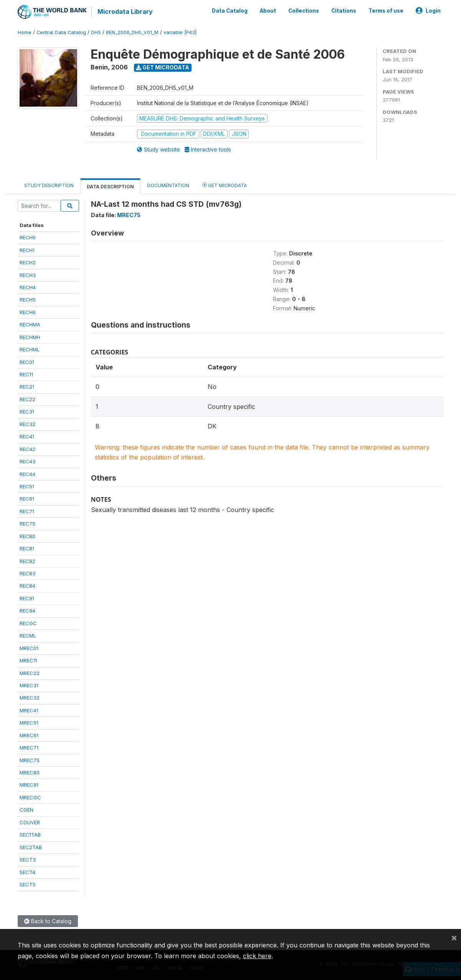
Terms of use (386, 11)
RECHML (30, 349)
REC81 (27, 548)
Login (428, 11)
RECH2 (28, 262)
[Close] (454, 937)
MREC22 (30, 673)
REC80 (27, 536)
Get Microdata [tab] (225, 185)
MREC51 (29, 723)
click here (257, 956)
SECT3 (28, 860)
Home (25, 32)
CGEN (26, 810)
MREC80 (30, 772)
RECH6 (28, 312)
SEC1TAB (30, 835)
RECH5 (28, 300)
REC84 (27, 586)
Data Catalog (230, 11)
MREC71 (29, 748)
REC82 (27, 561)
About (268, 11)
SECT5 (28, 884)
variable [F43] (180, 32)
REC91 (27, 598)
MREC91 (29, 785)
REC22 (27, 399)
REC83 (27, 573)
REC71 (27, 511)
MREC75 (30, 760)
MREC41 (29, 710)
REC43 (27, 461)
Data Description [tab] (110, 187)
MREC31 (29, 685)
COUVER (30, 822)
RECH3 (28, 275)
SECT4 (27, 872)
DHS (96, 32)
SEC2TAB (31, 847)
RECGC (28, 623)
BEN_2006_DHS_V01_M (132, 32)
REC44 (27, 474)
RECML (28, 636)
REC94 (27, 611)
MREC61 (29, 735)
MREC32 (30, 698)
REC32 (27, 424)
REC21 (27, 387)
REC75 (27, 524)
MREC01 (29, 648)
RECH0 (28, 237)
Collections (304, 11)
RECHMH (30, 337)
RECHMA (30, 324)
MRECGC (30, 797)
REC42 (27, 449)
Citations (344, 11)
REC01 (27, 362)
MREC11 (28, 660)
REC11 (26, 374)
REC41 (27, 436)
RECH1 (27, 250)
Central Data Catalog (61, 32)
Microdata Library (125, 12)
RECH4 (28, 287)
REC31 (27, 412)
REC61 (27, 499)
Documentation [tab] (168, 185)
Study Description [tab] (49, 185)
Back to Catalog (48, 921)
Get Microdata (163, 67)
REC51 (27, 486)
